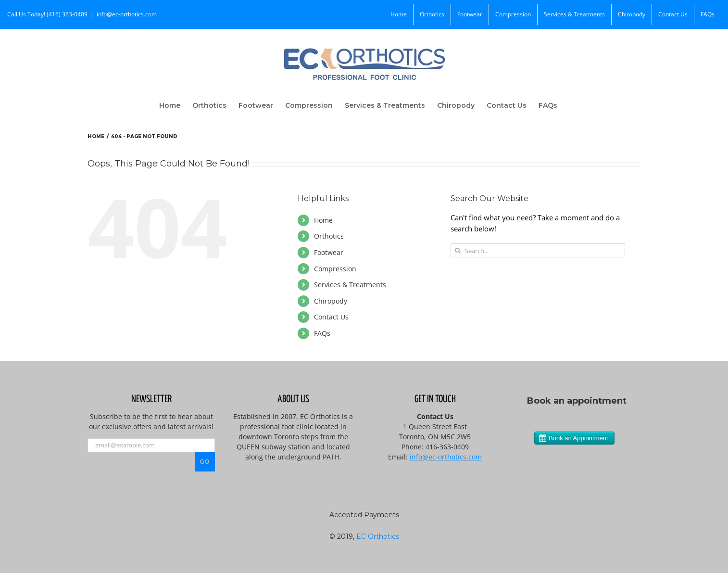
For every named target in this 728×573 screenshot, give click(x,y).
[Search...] (538, 250)
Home (323, 220)
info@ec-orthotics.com (127, 14)
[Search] (458, 250)
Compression (335, 269)
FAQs (322, 333)
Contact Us (331, 317)
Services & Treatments (350, 285)
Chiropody (331, 301)
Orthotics (329, 236)
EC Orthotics (378, 536)
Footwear (329, 252)
